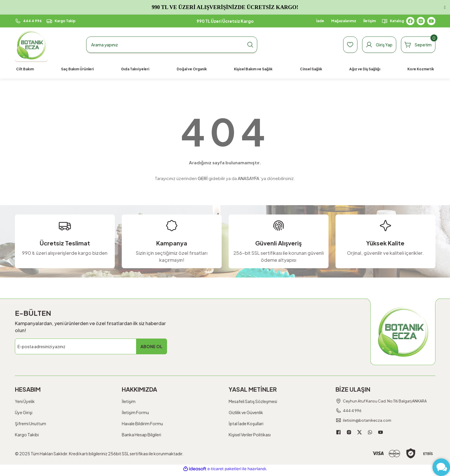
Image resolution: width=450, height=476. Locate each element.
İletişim (129, 401)
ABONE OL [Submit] (151, 346)
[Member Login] (370, 45)
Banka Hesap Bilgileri (141, 435)
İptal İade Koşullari (246, 423)
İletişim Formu (135, 412)
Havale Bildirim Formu (142, 423)
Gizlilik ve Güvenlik (246, 412)
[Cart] (415, 45)
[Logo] (31, 45)
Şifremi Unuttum (31, 423)
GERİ (203, 178)
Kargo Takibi (27, 435)
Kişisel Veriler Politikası (250, 435)
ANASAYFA (249, 178)
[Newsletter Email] (91, 346)
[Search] (172, 45)
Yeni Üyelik (25, 401)
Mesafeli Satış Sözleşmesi (253, 401)
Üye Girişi (24, 412)
